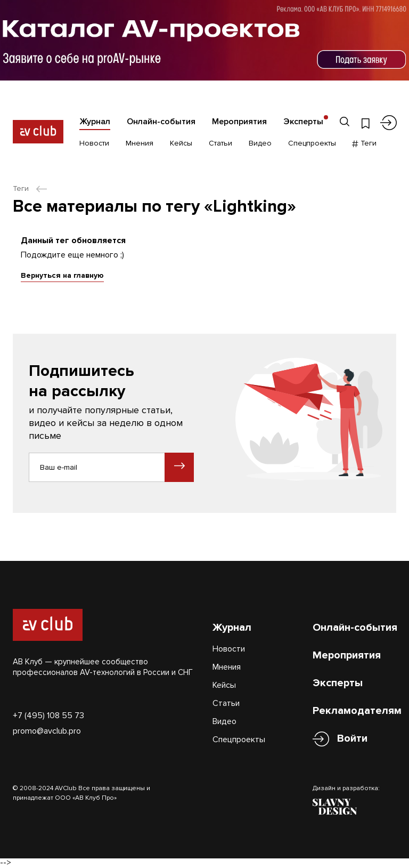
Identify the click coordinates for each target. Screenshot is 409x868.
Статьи (220, 143)
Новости (94, 143)
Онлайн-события (161, 122)
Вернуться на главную (62, 275)
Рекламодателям (357, 711)
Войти (352, 739)
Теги (365, 143)
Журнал (95, 122)
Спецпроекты (312, 143)
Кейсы (181, 143)
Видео (260, 143)
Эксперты (303, 122)
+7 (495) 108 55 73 (48, 716)
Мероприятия (239, 122)
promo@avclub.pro (47, 731)
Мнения (140, 143)
